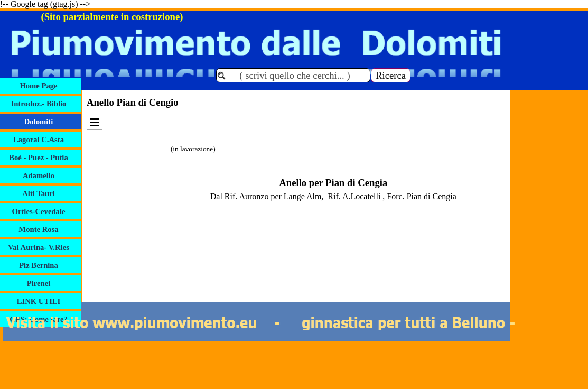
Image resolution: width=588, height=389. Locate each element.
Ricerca (391, 75)
